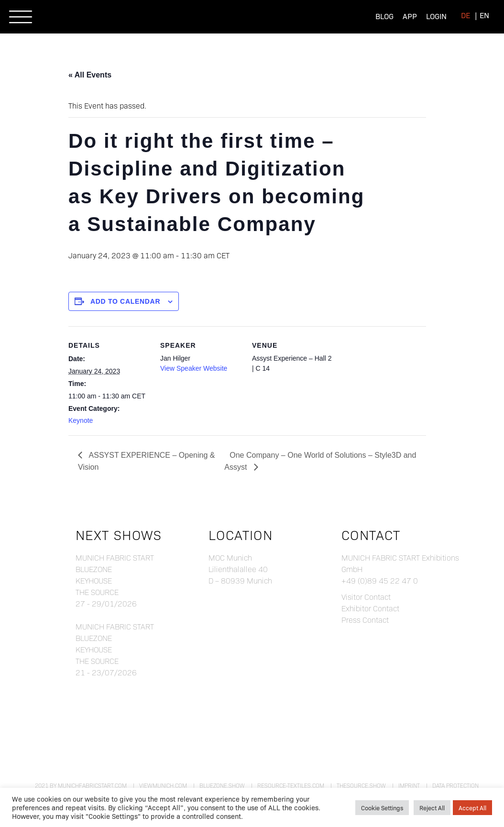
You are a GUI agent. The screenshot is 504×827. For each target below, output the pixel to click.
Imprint (409, 785)
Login (436, 16)
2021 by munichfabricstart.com (81, 785)
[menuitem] (466, 15)
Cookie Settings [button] (382, 808)
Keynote (81, 420)
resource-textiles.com (291, 785)
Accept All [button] (472, 808)
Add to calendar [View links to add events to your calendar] (125, 301)
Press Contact (365, 620)
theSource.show (361, 785)
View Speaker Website (194, 368)
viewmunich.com (163, 785)
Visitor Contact (366, 597)
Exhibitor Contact (370, 608)
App (410, 16)
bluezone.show (222, 785)
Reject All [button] (432, 808)
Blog (384, 16)
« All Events (90, 75)
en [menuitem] (484, 15)
